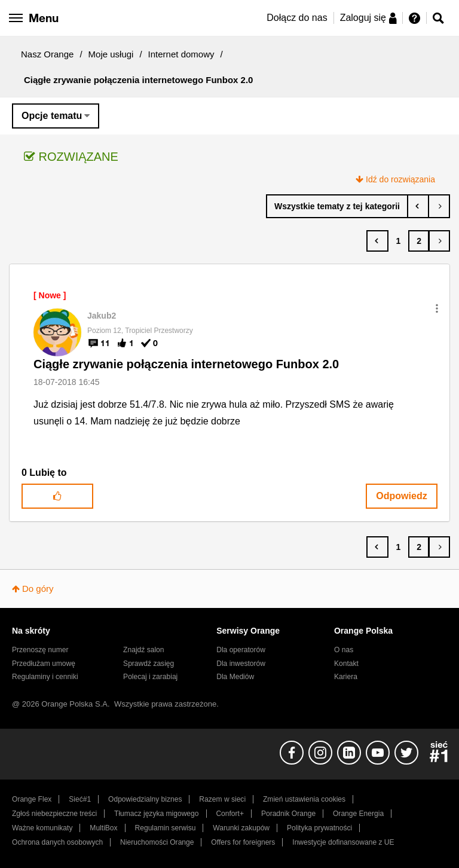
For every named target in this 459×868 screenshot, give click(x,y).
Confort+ (230, 814)
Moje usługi (111, 54)
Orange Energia (358, 814)
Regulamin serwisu (166, 828)
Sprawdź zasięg (149, 664)
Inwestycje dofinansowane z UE (343, 842)
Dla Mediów (235, 677)
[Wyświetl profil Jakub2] (102, 316)
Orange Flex (32, 799)
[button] (437, 308)
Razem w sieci (222, 799)
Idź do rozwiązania (400, 179)
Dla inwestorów (241, 664)
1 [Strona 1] (398, 241)
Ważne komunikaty (42, 828)
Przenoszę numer (40, 650)
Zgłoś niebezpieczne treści (54, 814)
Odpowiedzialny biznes (145, 799)
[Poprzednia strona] (377, 241)
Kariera (346, 677)
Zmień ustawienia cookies (304, 799)
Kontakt (346, 664)
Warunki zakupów (241, 828)
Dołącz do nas (297, 18)
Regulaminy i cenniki (45, 677)
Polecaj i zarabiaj (150, 677)
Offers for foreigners (243, 842)
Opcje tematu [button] (52, 116)
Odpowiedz (401, 496)
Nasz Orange (47, 54)
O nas (344, 650)
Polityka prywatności (319, 828)
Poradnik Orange (288, 814)
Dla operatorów (241, 650)
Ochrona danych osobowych (57, 842)
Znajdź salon (143, 650)
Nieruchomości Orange (157, 842)
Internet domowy (181, 54)
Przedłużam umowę (44, 664)
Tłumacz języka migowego (156, 814)
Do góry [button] (38, 589)
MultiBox (103, 828)
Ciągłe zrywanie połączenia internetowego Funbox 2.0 (186, 364)
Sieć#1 (80, 799)
